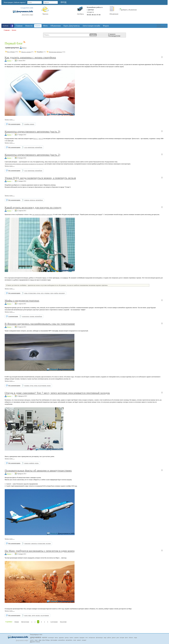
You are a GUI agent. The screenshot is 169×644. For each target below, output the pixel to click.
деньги (114, 638)
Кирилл (24, 48)
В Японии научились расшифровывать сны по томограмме (40, 324)
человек (27, 386)
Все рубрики (11, 52)
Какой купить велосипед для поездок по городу (33, 207)
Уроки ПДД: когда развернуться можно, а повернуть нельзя (40, 178)
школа (32, 640)
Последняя (63, 622)
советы (71, 638)
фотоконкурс (99, 638)
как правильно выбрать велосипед (42, 215)
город (52, 293)
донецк (67, 638)
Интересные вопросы (55, 52)
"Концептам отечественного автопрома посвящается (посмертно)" (24, 164)
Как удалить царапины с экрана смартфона (30, 57)
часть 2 (41, 139)
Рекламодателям (114, 36)
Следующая (54, 622)
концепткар (31, 147)
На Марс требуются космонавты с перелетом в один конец (40, 551)
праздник (82, 638)
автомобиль (69, 640)
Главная (7, 30)
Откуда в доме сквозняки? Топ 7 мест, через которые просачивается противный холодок (57, 393)
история (48, 543)
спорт (75, 640)
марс (30, 615)
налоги (45, 637)
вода (105, 638)
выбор (56, 293)
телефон (27, 124)
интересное (92, 638)
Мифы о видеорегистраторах (22, 301)
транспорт (27, 543)
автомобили (39, 147)
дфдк (40, 640)
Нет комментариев (14, 124)
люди (33, 615)
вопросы (32, 200)
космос (38, 615)
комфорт (32, 463)
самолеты (34, 543)
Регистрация (8, 2)
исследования (42, 386)
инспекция (51, 638)
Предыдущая (25, 622)
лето (42, 293)
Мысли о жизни (26, 52)
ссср (26, 147)
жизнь (49, 386)
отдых (38, 293)
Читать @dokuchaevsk (161, 26)
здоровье (47, 293)
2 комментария (13, 316)
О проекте (112, 34)
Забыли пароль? (20, 2)
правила (27, 200)
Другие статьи (35, 642)
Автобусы (81, 14)
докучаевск (36, 637)
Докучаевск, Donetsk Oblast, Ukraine (64, 15)
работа (109, 638)
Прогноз (45, 14)
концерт (84, 640)
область (131, 638)
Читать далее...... (10, 120)
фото (127, 638)
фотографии (54, 640)
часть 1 (36, 139)
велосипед (62, 293)
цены (26, 293)
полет (26, 615)
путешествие (32, 293)
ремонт (32, 124)
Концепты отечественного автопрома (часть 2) (32, 155)
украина (76, 638)
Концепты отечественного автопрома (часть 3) (32, 132)
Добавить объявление (128, 10)
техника (32, 316)
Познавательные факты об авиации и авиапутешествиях (38, 471)
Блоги (14, 30)
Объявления (114, 14)
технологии (25, 316)
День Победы (46, 640)
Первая (17, 622)
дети (118, 638)
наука (36, 386)
